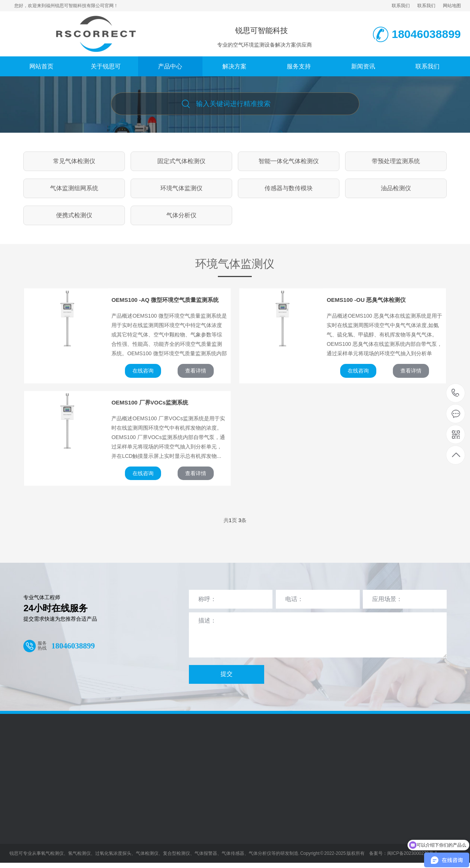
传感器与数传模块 (289, 188)
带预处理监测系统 (396, 161)
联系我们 (401, 6)
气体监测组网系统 (74, 188)
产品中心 (170, 66)
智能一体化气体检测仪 (289, 161)
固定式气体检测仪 (181, 161)
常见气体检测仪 (74, 161)
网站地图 (452, 6)
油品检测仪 (396, 188)
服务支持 (299, 66)
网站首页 (41, 66)
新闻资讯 (363, 66)
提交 (227, 674)
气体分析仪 (181, 215)
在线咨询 (143, 371)
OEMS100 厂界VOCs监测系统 (150, 402)
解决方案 (234, 66)
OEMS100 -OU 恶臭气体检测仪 (366, 300)
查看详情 (196, 371)
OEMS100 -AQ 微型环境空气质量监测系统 (165, 300)
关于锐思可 (106, 66)
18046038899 (456, 393)
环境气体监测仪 (181, 188)
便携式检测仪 (74, 215)
